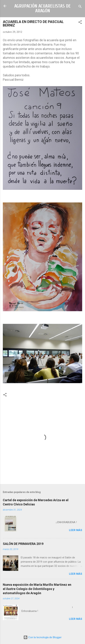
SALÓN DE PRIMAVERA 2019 (23, 544)
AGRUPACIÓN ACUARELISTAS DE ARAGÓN (42, 8)
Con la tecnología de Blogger (42, 637)
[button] (80, 23)
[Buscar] (80, 7)
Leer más (76, 530)
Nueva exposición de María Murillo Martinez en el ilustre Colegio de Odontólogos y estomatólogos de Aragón (37, 589)
